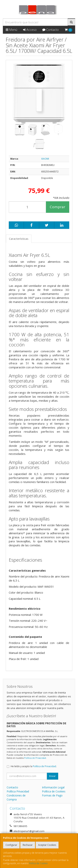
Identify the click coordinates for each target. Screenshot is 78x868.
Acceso (30, 30)
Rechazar (28, 845)
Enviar (52, 776)
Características (19, 239)
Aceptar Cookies (47, 845)
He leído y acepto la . (34, 766)
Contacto (51, 30)
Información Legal (53, 787)
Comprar (57, 207)
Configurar (11, 845)
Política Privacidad (18, 791)
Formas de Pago (52, 795)
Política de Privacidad (35, 758)
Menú (11, 30)
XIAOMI (45, 159)
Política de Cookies (38, 863)
